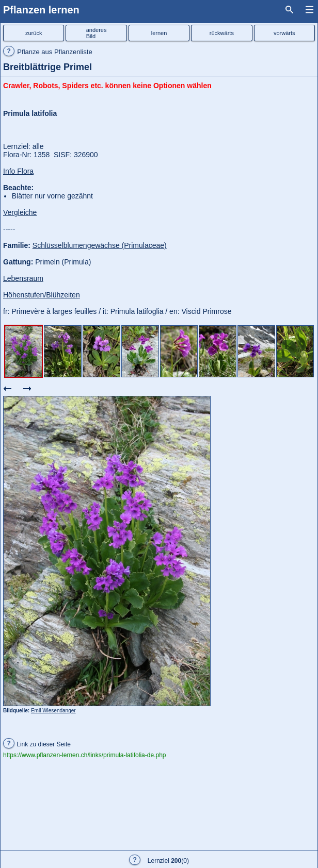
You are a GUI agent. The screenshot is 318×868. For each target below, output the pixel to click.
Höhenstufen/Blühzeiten (42, 295)
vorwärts (284, 33)
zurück (34, 33)
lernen (159, 33)
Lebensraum (23, 278)
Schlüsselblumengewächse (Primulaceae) (100, 245)
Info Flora (18, 171)
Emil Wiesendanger (53, 711)
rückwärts (222, 33)
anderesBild (97, 33)
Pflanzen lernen (41, 10)
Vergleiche (20, 212)
